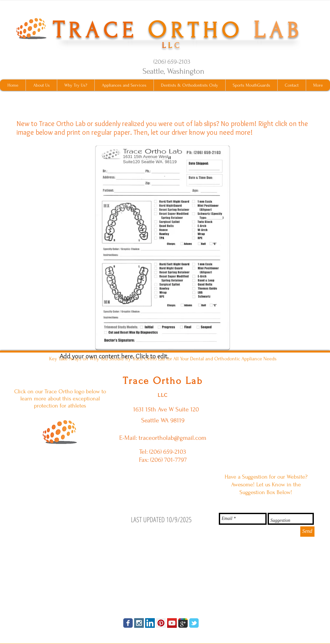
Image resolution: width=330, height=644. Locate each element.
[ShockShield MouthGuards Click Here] (60, 432)
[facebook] (128, 623)
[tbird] (194, 623)
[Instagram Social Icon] (139, 623)
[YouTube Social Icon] (172, 623)
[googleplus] (183, 623)
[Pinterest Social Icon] (161, 623)
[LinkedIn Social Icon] (150, 623)
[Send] (307, 532)
